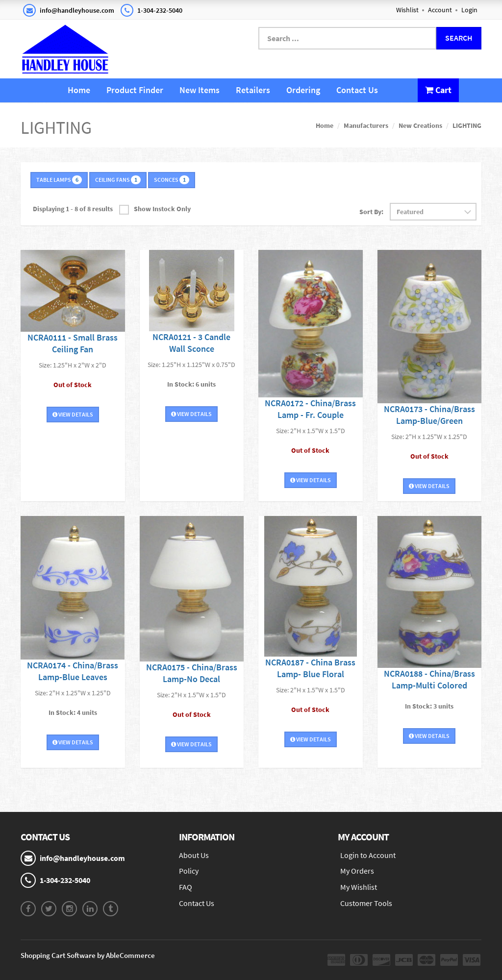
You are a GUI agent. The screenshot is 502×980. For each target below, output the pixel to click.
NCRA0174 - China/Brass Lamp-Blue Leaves (73, 671)
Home (79, 90)
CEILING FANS (118, 180)
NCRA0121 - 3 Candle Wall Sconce (191, 343)
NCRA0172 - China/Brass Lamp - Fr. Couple (310, 409)
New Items (200, 90)
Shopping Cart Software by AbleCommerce (88, 955)
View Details (73, 414)
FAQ (186, 887)
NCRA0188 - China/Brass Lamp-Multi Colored (429, 679)
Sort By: (371, 212)
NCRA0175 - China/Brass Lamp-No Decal (192, 673)
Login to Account (368, 855)
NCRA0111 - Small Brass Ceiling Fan (73, 343)
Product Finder (135, 90)
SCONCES (172, 180)
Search (459, 38)
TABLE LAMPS (59, 180)
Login (469, 10)
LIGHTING (467, 125)
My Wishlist (359, 887)
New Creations (420, 125)
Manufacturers (366, 125)
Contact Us (357, 90)
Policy (189, 871)
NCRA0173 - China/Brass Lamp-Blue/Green (429, 415)
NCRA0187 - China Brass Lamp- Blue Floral (310, 668)
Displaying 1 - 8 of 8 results (73, 209)
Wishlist (407, 10)
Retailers (253, 90)
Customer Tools (366, 903)
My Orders (357, 871)
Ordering (303, 90)
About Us (194, 855)
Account (440, 10)
